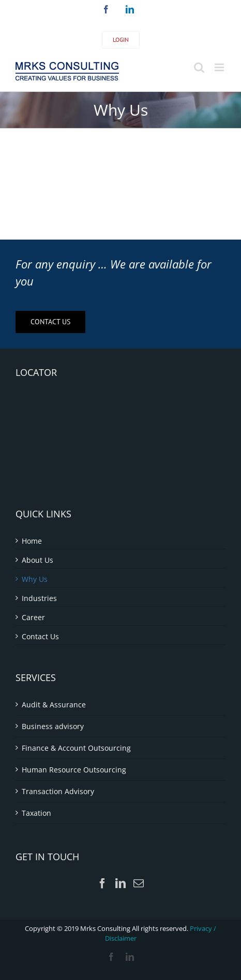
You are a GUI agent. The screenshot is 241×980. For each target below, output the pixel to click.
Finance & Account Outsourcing (76, 748)
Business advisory (53, 726)
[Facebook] (102, 883)
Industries (39, 598)
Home (32, 541)
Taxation (36, 813)
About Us (37, 560)
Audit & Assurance (54, 705)
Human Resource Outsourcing (74, 770)
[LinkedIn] (120, 883)
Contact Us (40, 636)
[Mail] (139, 883)
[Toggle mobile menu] (220, 67)
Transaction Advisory (58, 791)
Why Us (35, 579)
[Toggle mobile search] (199, 67)
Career (33, 617)
